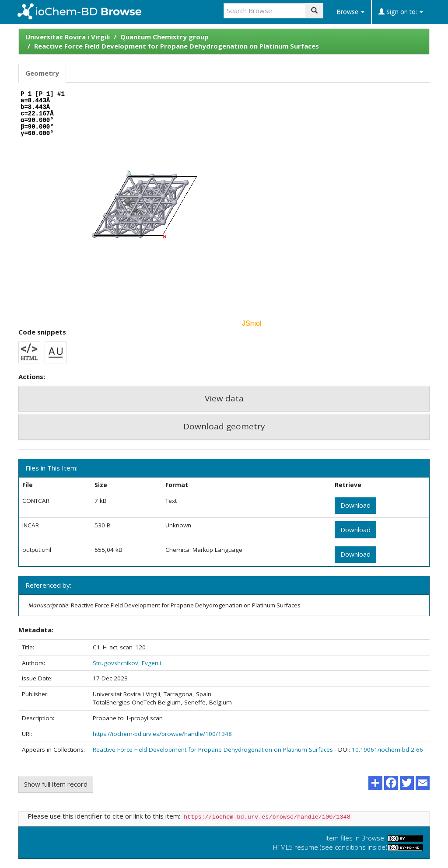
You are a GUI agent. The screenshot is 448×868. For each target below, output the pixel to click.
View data (224, 398)
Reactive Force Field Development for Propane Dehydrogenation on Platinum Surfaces (177, 46)
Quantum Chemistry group (164, 37)
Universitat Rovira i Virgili (68, 37)
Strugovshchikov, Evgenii (127, 663)
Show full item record (56, 784)
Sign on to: (401, 12)
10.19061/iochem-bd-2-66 (387, 749)
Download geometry (224, 426)
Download (355, 505)
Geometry (42, 73)
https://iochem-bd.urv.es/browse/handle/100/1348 (162, 734)
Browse (350, 12)
